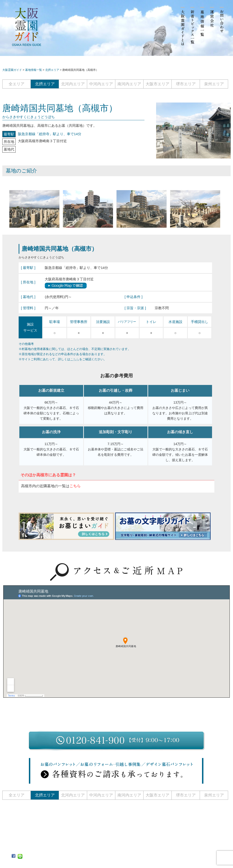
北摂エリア (45, 84)
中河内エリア (101, 84)
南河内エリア (129, 84)
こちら (75, 359)
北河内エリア (73, 84)
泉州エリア (214, 84)
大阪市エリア (158, 84)
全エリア (17, 84)
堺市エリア (186, 84)
